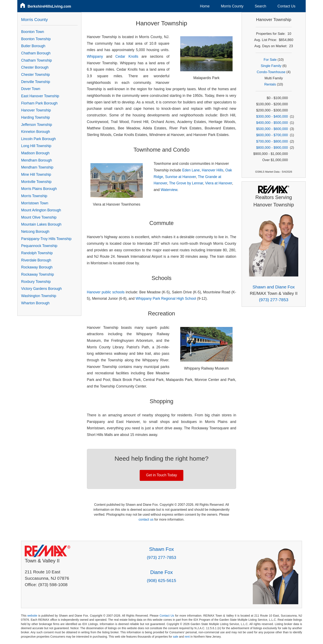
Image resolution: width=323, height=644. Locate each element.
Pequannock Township (39, 246)
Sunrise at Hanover (180, 177)
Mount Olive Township (39, 217)
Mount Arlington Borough (41, 210)
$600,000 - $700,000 (272, 135)
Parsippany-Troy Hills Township (46, 239)
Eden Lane (191, 170)
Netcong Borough (35, 232)
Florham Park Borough (39, 103)
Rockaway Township (38, 274)
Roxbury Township (36, 282)
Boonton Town (33, 32)
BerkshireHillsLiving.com (49, 6)
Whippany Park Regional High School (166, 299)
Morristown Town (35, 203)
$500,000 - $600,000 (272, 129)
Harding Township (36, 117)
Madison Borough (35, 153)
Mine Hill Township (36, 174)
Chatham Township (37, 60)
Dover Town (31, 89)
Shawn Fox (161, 549)
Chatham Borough (36, 53)
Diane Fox (161, 572)
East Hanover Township (40, 96)
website (32, 616)
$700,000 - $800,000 (272, 141)
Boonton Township (36, 39)
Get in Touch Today (161, 475)
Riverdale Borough (36, 260)
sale (176, 637)
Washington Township (39, 296)
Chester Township (36, 75)
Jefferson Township (37, 125)
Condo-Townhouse (271, 72)
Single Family (271, 66)
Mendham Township (37, 167)
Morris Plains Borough (39, 189)
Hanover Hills (212, 170)
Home (205, 6)
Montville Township (36, 182)
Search (260, 6)
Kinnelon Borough (36, 132)
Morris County (232, 6)
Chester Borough (35, 67)
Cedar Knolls (127, 56)
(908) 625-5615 (161, 580)
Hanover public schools (106, 292)
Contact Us (286, 6)
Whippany (95, 56)
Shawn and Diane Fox (274, 287)
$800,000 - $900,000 (272, 148)
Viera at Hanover (219, 183)
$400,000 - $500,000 (272, 123)
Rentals (270, 84)
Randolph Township (37, 253)
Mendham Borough (37, 160)
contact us (146, 519)
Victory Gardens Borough (42, 289)
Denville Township (36, 82)
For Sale (270, 60)
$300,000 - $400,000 (272, 117)
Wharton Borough (35, 303)
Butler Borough (33, 46)
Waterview (169, 190)
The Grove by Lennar (186, 183)
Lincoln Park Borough (39, 139)
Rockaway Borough (37, 267)
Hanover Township (36, 110)
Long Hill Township (36, 146)
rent (187, 637)
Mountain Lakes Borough (41, 224)
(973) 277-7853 (274, 300)
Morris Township (34, 196)
